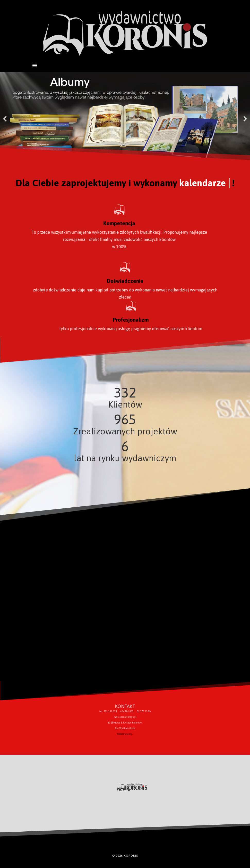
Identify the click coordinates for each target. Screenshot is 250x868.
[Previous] (5, 116)
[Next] (245, 116)
